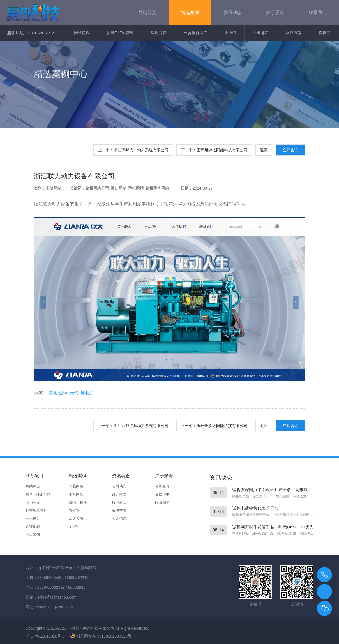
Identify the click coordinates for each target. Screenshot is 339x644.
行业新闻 (119, 503)
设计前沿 (119, 494)
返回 (264, 150)
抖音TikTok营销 (120, 33)
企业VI (230, 33)
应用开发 (159, 33)
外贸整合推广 (195, 33)
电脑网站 (76, 486)
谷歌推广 (76, 510)
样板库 (324, 33)
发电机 (87, 393)
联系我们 (162, 503)
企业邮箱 (261, 33)
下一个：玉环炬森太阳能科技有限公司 (214, 150)
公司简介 (162, 486)
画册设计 (33, 519)
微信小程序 (78, 503)
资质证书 (162, 494)
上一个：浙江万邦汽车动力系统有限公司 (133, 150)
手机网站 (76, 494)
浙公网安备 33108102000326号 (101, 636)
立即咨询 (290, 150)
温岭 (63, 393)
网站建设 (82, 33)
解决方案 (119, 510)
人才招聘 (119, 519)
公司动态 (119, 486)
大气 (74, 393)
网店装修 (294, 33)
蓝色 (53, 393)
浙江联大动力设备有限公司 (74, 176)
